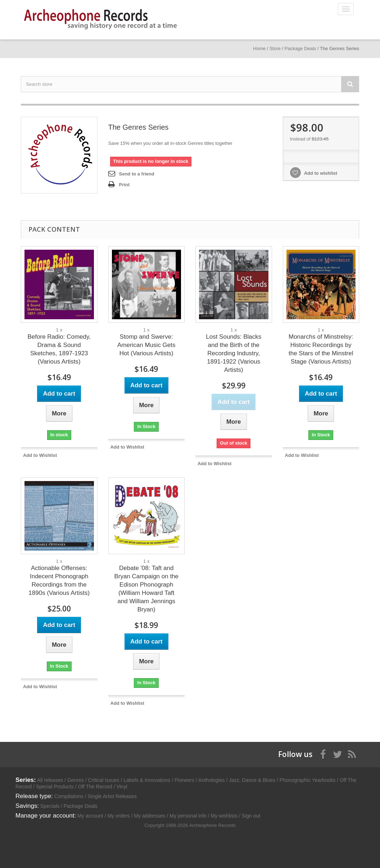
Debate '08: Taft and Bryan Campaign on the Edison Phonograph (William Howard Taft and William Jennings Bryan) (146, 589)
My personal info (188, 816)
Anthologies (211, 780)
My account (90, 816)
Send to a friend (137, 174)
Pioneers (184, 780)
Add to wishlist (320, 173)
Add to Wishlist (40, 455)
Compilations (69, 796)
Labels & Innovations (147, 780)
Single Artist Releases (112, 796)
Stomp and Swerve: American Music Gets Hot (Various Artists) (146, 345)
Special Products (55, 787)
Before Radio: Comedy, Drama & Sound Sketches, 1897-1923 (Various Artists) (59, 349)
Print (125, 185)
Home (259, 48)
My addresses (150, 816)
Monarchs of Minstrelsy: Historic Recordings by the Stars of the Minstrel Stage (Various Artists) (321, 349)
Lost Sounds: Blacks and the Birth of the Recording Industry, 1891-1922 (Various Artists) (234, 353)
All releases (50, 780)
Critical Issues (103, 780)
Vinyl (122, 787)
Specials (50, 806)
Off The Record (95, 787)
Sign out (251, 816)
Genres (76, 780)
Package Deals (81, 806)
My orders (118, 816)
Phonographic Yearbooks (308, 780)
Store (275, 48)
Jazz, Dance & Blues (252, 780)
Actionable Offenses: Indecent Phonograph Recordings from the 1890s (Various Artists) (59, 580)
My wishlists (224, 816)
